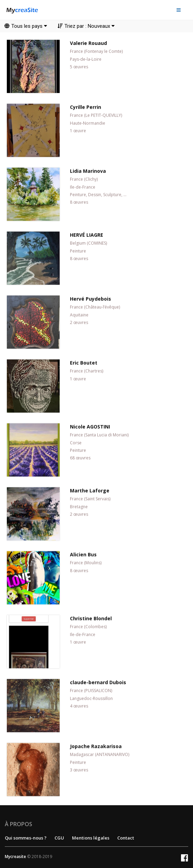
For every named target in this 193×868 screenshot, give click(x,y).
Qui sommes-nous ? (26, 838)
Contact (126, 838)
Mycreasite (15, 857)
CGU (59, 838)
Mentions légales (91, 838)
